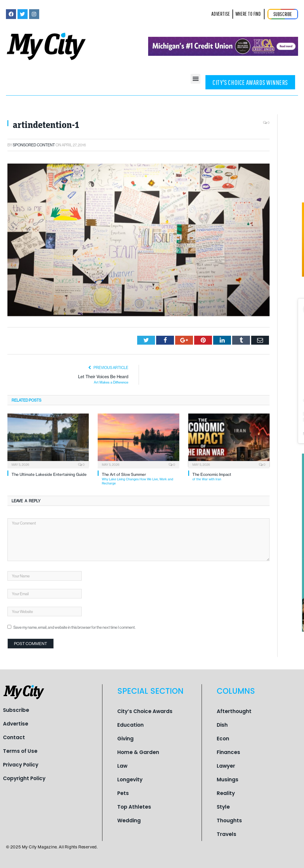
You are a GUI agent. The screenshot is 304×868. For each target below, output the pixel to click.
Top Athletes (134, 807)
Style (223, 807)
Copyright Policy (24, 778)
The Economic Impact (231, 477)
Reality (226, 793)
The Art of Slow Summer (140, 479)
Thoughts (229, 821)
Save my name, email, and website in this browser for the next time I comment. (74, 627)
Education (130, 725)
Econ (223, 739)
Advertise (16, 724)
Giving (125, 739)
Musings (228, 780)
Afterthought (234, 711)
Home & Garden (138, 752)
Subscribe (16, 710)
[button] (195, 79)
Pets (123, 793)
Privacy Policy (21, 765)
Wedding (129, 821)
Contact (14, 737)
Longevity (130, 780)
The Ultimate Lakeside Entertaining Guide (49, 474)
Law (122, 766)
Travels (227, 834)
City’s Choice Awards (145, 711)
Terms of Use (20, 751)
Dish (222, 725)
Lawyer (226, 766)
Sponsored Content (34, 145)
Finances (228, 752)
